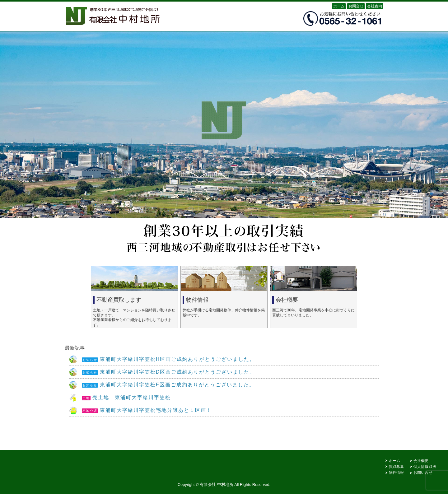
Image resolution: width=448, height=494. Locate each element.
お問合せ (356, 6)
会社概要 (421, 461)
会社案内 (375, 6)
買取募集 (397, 467)
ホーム (339, 6)
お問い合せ (423, 473)
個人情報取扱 (425, 467)
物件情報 (397, 473)
